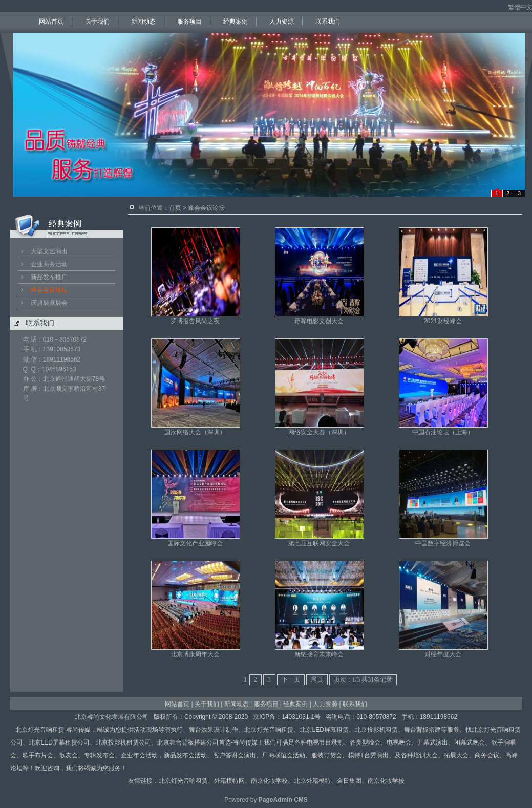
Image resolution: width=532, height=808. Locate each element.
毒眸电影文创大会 (319, 321)
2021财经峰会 (443, 321)
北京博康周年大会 (195, 654)
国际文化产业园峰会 (195, 543)
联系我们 (328, 22)
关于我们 (97, 22)
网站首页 (51, 22)
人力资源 (282, 22)
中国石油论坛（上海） (443, 432)
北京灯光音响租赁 (183, 781)
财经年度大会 (443, 654)
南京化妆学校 (269, 781)
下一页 (291, 679)
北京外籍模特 (312, 781)
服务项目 (189, 22)
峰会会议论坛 (49, 290)
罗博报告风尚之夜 (195, 321)
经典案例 (236, 22)
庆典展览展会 (49, 303)
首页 (175, 208)
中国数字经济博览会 (443, 543)
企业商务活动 (49, 264)
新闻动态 (143, 22)
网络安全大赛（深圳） (319, 432)
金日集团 (349, 781)
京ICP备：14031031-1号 (287, 717)
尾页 (317, 679)
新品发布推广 (49, 277)
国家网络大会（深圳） (195, 432)
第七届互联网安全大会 (319, 543)
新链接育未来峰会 (319, 654)
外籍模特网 (229, 781)
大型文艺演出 (49, 251)
